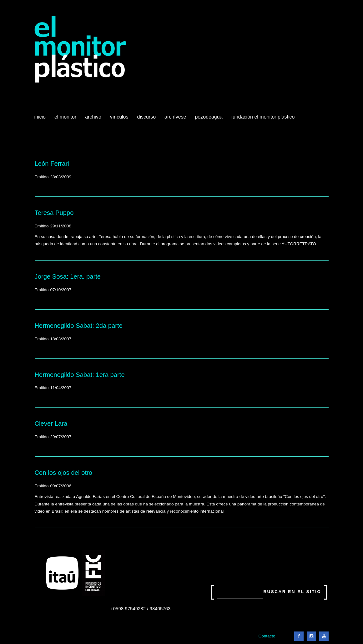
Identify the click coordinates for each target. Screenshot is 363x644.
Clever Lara (51, 423)
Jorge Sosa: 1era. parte (68, 276)
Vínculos (120, 119)
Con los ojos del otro (64, 473)
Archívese (175, 117)
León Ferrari (52, 164)
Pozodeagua (209, 119)
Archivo (94, 119)
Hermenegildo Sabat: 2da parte (79, 326)
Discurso (147, 117)
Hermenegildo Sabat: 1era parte (80, 375)
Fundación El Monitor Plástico (263, 117)
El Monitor (66, 119)
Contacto (267, 636)
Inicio (40, 117)
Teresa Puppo (54, 213)
